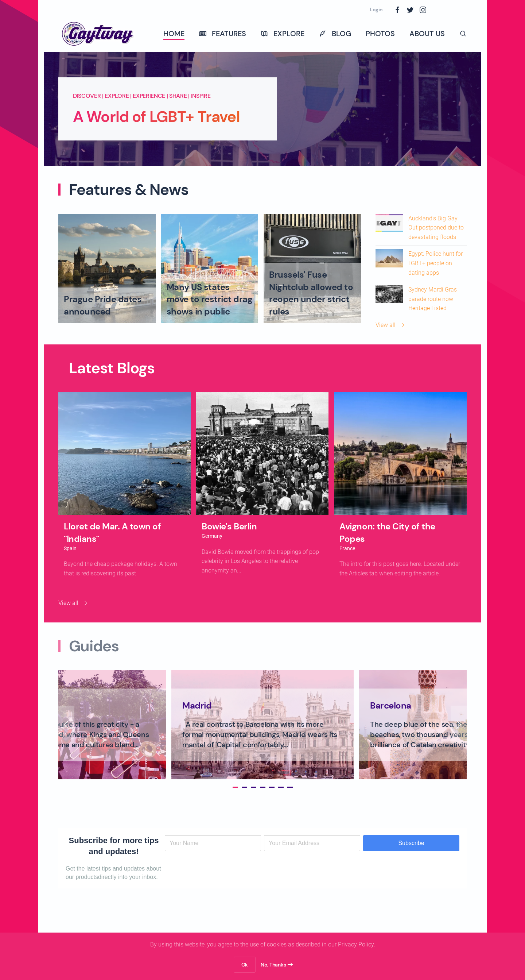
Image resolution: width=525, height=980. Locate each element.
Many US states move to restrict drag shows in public (210, 299)
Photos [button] (380, 34)
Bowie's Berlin (229, 526)
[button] (463, 34)
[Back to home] (98, 34)
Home (174, 34)
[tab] (233, 787)
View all (391, 325)
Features (223, 34)
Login (376, 9)
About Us (427, 34)
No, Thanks (273, 965)
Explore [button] (283, 34)
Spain (70, 548)
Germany (212, 536)
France (347, 548)
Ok (245, 965)
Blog (335, 34)
